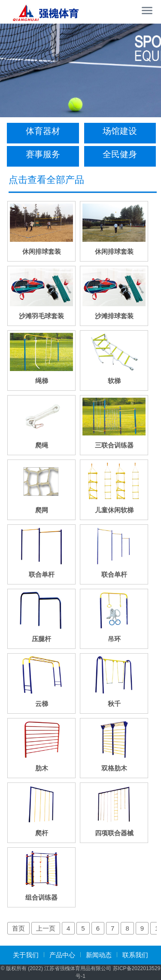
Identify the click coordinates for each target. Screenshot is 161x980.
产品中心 (62, 955)
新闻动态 (99, 955)
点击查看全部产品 (46, 180)
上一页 (46, 928)
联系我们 (135, 955)
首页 (18, 928)
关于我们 (26, 955)
